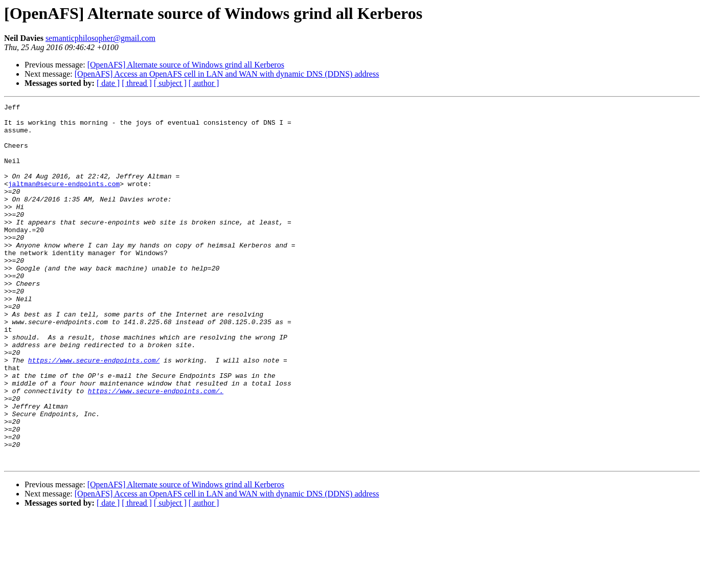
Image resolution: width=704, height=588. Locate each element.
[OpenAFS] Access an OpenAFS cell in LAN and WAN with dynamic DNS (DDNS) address (227, 74)
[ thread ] (137, 83)
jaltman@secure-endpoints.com (64, 200)
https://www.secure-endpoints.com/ (94, 412)
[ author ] (204, 83)
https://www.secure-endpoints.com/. (156, 449)
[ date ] (108, 83)
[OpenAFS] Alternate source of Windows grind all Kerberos (186, 65)
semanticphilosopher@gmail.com (100, 38)
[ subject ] (170, 83)
